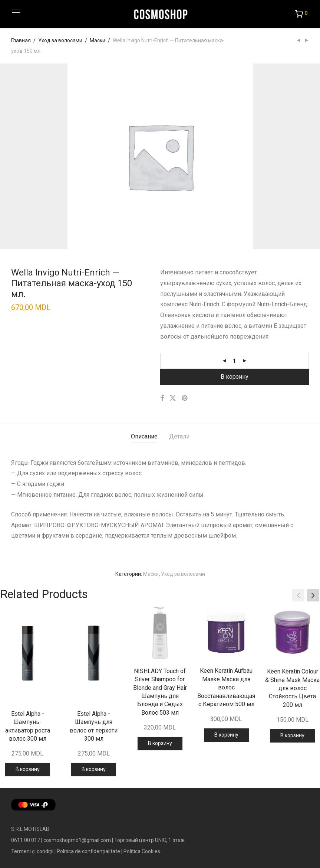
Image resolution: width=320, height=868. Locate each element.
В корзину (235, 377)
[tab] (144, 437)
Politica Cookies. (142, 851)
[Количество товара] (234, 361)
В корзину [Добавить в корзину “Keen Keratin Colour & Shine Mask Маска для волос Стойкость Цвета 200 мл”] (292, 735)
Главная (21, 40)
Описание (144, 436)
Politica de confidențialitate (88, 851)
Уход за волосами (60, 40)
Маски (98, 40)
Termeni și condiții (32, 851)
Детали (179, 436)
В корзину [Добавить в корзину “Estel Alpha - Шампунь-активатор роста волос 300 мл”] (28, 769)
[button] (313, 595)
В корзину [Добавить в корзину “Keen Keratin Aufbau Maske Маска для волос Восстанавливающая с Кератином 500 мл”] (226, 735)
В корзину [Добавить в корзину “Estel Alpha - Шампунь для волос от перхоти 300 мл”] (94, 769)
